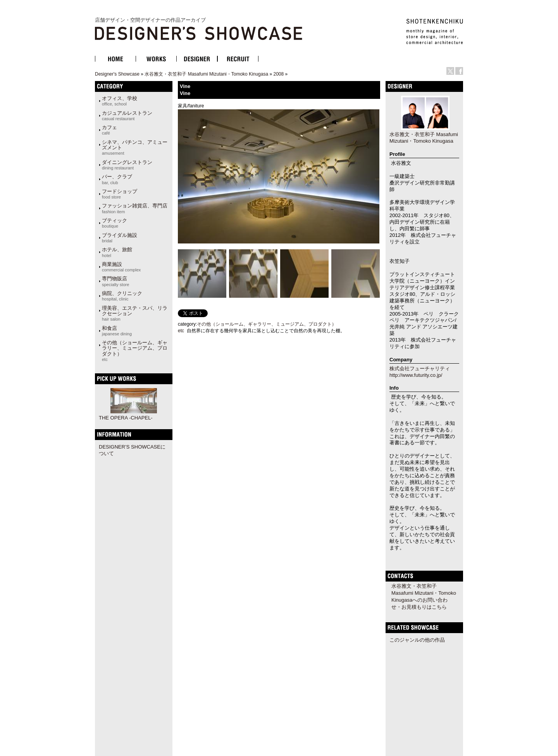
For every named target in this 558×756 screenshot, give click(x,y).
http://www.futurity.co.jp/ (416, 375)
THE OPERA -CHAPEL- (126, 418)
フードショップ (120, 194)
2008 (278, 74)
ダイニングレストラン (127, 165)
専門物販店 (115, 281)
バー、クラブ (117, 179)
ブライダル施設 (120, 238)
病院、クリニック (122, 296)
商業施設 (121, 267)
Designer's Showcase (117, 74)
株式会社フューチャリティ (420, 369)
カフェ (109, 130)
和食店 (117, 331)
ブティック (115, 223)
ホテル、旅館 (117, 252)
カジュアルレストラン (127, 116)
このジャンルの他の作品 (417, 640)
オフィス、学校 (120, 101)
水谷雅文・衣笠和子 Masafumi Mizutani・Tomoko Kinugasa (206, 74)
